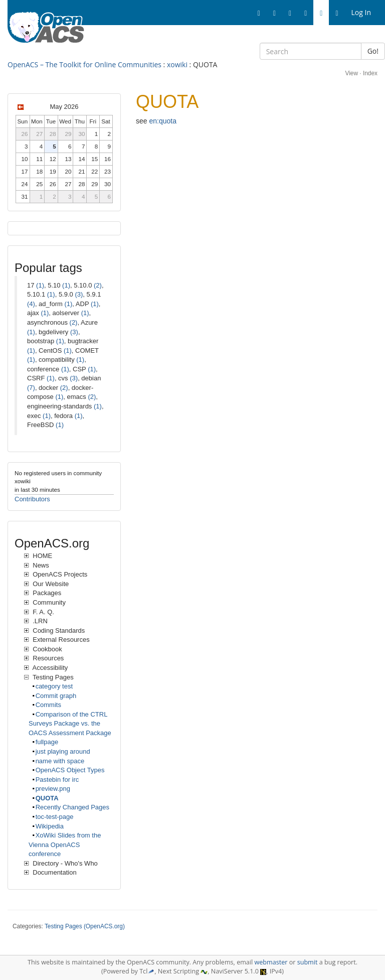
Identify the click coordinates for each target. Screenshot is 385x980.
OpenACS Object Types (70, 770)
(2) (98, 285)
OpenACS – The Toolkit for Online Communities (84, 64)
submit (308, 962)
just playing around (63, 751)
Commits (48, 705)
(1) (40, 285)
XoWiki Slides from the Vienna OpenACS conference (65, 845)
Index (370, 73)
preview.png (53, 789)
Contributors (32, 499)
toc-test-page (55, 817)
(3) (79, 294)
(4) (31, 304)
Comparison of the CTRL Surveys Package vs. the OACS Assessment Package (70, 724)
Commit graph (56, 696)
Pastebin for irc (57, 780)
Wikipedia (50, 826)
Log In (361, 12)
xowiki (177, 64)
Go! (373, 51)
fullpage (47, 742)
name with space (60, 761)
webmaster (271, 962)
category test (54, 686)
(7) (31, 388)
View (351, 73)
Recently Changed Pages (72, 807)
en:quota (163, 121)
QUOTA (47, 798)
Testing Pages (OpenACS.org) (85, 926)
